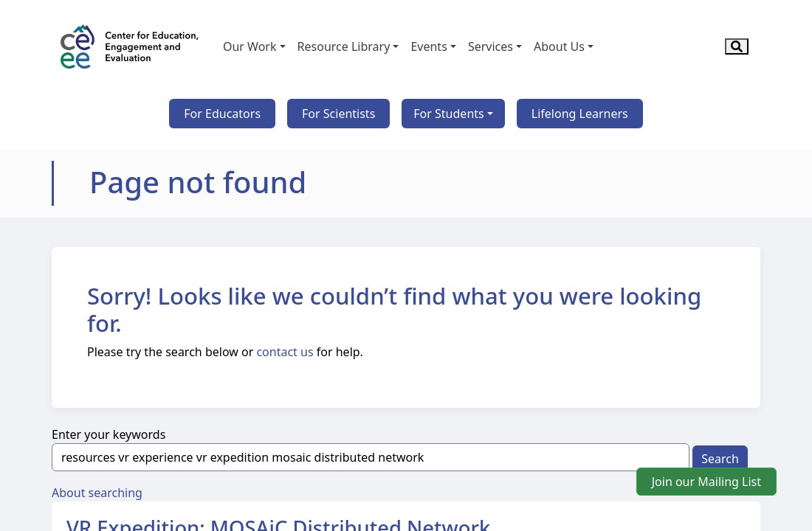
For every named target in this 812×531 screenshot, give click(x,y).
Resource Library (344, 46)
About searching (97, 493)
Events (429, 46)
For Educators (222, 114)
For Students (448, 114)
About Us (559, 46)
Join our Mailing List (706, 482)
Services (491, 46)
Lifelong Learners (580, 114)
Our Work (250, 46)
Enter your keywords (109, 434)
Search (720, 459)
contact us (285, 352)
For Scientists (338, 114)
